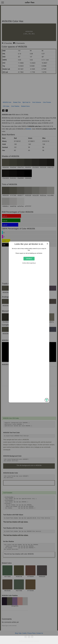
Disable (29, 259)
